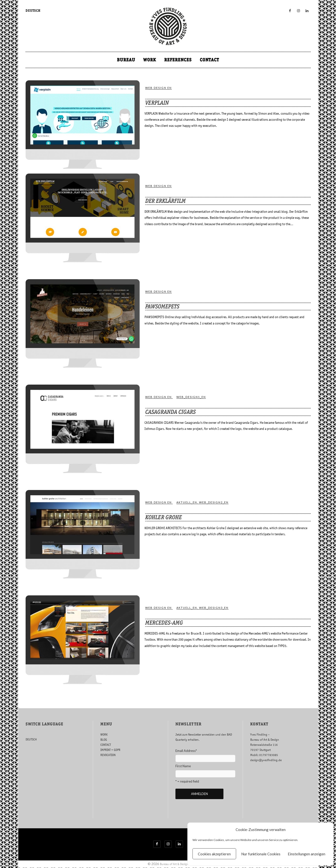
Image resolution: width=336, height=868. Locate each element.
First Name (183, 766)
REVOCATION (108, 755)
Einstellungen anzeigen (307, 854)
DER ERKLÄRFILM (165, 201)
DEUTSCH (33, 11)
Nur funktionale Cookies (261, 854)
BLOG (104, 740)
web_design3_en (214, 608)
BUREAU (126, 60)
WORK (150, 60)
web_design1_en (191, 397)
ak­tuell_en (187, 502)
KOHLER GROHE (163, 517)
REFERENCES (178, 60)
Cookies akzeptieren (214, 854)
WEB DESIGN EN (158, 88)
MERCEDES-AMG (164, 623)
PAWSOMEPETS (162, 306)
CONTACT (209, 60)
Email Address (186, 751)
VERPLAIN (157, 103)
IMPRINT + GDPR (110, 750)
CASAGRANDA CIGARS (170, 412)
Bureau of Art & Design (174, 864)
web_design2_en (214, 502)
